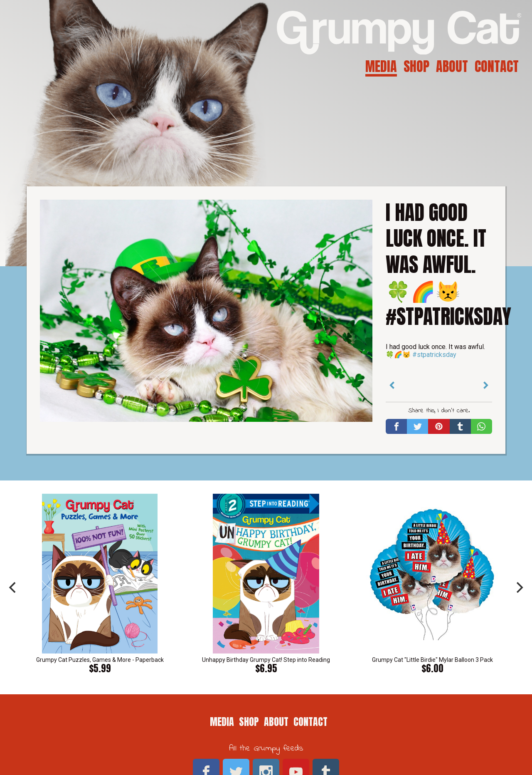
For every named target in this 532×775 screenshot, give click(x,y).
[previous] (13, 587)
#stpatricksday (434, 355)
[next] (519, 587)
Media (381, 66)
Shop (416, 66)
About (452, 66)
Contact (497, 66)
